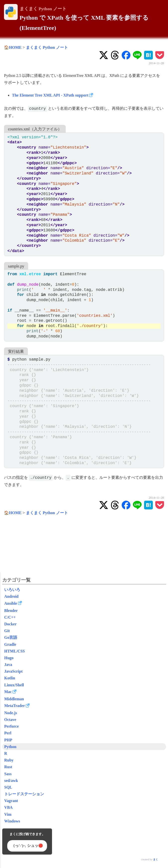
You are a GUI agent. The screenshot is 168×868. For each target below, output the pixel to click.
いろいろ (12, 590)
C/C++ (10, 617)
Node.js (11, 713)
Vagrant (11, 801)
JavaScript (13, 671)
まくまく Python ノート (43, 9)
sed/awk (11, 781)
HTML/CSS (15, 651)
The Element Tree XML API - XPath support (50, 95)
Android (11, 596)
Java (8, 665)
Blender (11, 611)
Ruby (9, 760)
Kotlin (10, 678)
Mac (8, 692)
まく (156, 859)
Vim (8, 814)
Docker (10, 624)
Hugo (9, 658)
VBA (8, 807)
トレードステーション (24, 794)
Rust (8, 767)
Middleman (14, 699)
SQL (8, 787)
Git (7, 631)
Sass (8, 774)
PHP (8, 740)
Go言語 (11, 637)
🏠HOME (13, 47)
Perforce (11, 726)
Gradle (10, 644)
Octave (10, 720)
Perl (8, 733)
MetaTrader (15, 706)
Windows (12, 821)
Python (10, 747)
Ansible (11, 603)
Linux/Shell (14, 685)
